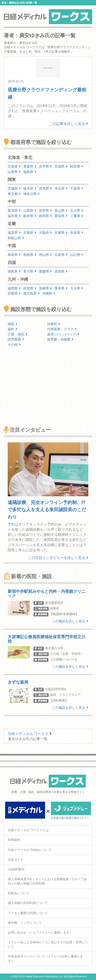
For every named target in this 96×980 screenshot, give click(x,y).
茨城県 (14, 188)
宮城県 (61, 166)
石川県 (77, 211)
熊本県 (61, 288)
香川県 (30, 271)
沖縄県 (49, 293)
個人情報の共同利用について (28, 903)
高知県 (61, 271)
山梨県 (30, 211)
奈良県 (77, 233)
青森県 (30, 166)
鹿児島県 (31, 293)
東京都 (14, 194)
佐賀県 (30, 288)
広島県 (61, 255)
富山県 (61, 211)
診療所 (54, 324)
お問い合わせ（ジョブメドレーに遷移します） (40, 933)
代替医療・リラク (62, 329)
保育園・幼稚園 (60, 339)
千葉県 (77, 188)
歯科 (13, 329)
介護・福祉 (18, 334)
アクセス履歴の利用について (28, 913)
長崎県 (45, 288)
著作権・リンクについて (25, 923)
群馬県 (45, 188)
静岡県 (45, 216)
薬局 (63, 334)
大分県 (77, 288)
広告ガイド (16, 860)
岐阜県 (30, 216)
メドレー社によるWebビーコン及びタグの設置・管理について (48, 944)
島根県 (30, 255)
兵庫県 (61, 233)
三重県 (77, 216)
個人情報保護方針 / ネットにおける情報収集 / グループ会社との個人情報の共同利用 (47, 881)
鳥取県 (14, 255)
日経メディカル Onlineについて (30, 850)
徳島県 (14, 271)
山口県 (77, 255)
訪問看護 (16, 339)
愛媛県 (45, 271)
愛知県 (61, 216)
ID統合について (19, 893)
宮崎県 (14, 293)
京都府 (30, 233)
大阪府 (45, 233)
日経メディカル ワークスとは (28, 830)
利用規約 (14, 840)
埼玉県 (61, 188)
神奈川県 (31, 194)
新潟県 (14, 211)
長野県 (45, 211)
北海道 (14, 166)
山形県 (14, 172)
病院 (13, 324)
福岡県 (14, 288)
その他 (14, 345)
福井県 (14, 216)
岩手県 (45, 166)
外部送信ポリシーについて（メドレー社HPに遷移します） (45, 959)
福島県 (30, 172)
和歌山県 (16, 238)
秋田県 (77, 166)
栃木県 (30, 188)
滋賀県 (14, 233)
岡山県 (45, 255)
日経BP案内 (16, 869)
